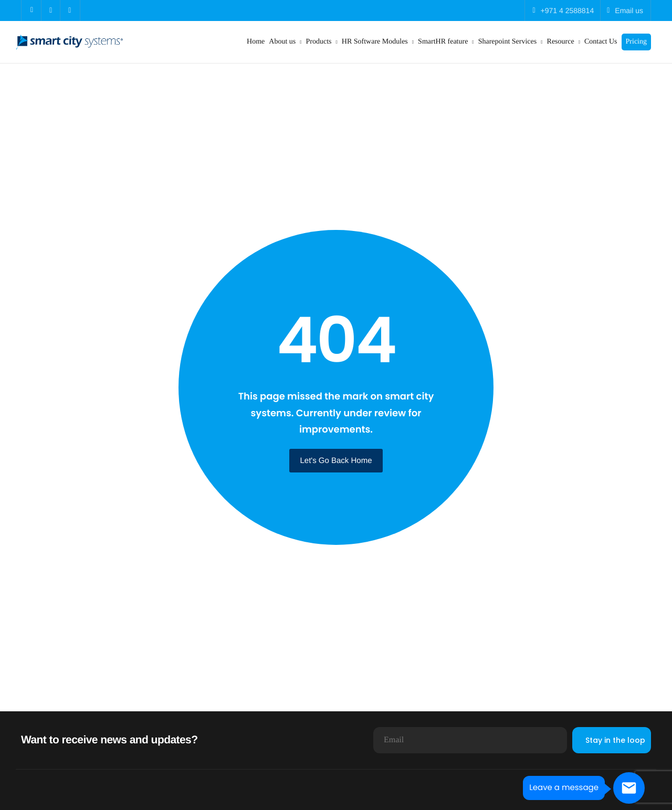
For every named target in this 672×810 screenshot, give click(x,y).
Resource (564, 42)
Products (322, 42)
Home (256, 42)
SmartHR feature (446, 42)
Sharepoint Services (511, 42)
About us (285, 42)
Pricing (636, 42)
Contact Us (601, 42)
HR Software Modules (378, 42)
